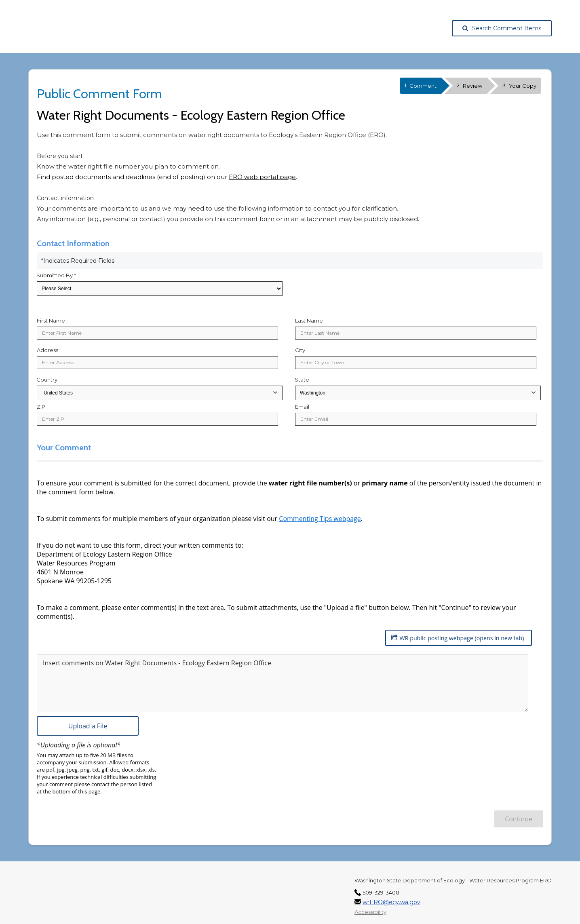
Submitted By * (56, 275)
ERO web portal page (262, 177)
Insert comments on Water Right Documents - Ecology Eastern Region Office (157, 659)
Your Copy (519, 85)
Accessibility (370, 909)
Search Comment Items (502, 28)
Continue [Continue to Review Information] (519, 816)
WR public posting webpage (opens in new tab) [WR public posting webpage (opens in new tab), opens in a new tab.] (454, 638)
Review (469, 85)
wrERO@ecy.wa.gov (391, 899)
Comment (421, 85)
